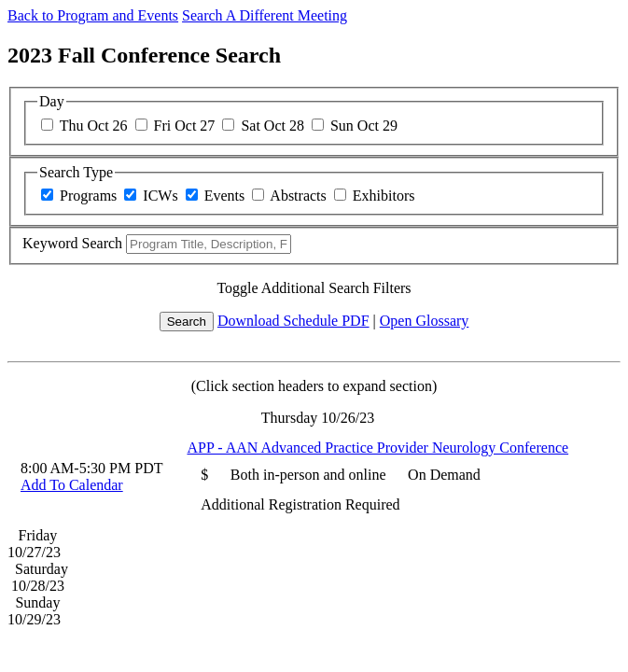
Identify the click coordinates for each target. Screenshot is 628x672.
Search (187, 322)
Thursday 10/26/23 (318, 418)
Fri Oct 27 (185, 126)
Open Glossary (425, 321)
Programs (88, 196)
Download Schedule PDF (293, 321)
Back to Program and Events (93, 15)
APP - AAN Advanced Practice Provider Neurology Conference (377, 448)
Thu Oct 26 (94, 126)
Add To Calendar (72, 485)
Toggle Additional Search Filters (314, 288)
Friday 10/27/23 (34, 544)
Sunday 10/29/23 (34, 611)
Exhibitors (384, 196)
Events (225, 196)
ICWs (160, 196)
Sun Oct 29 (364, 126)
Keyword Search (72, 243)
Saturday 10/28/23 (40, 577)
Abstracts (298, 196)
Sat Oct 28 (272, 126)
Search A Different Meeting (265, 15)
